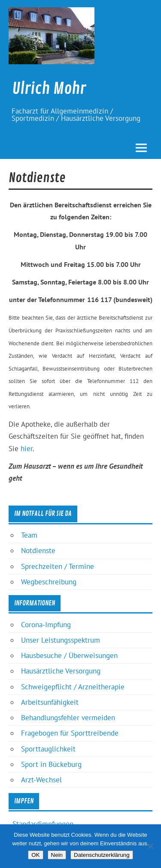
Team (29, 535)
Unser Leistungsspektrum (61, 640)
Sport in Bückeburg (51, 764)
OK (35, 855)
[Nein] (150, 846)
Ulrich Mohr (49, 89)
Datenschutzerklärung (102, 855)
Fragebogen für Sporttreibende (70, 733)
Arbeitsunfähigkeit (50, 702)
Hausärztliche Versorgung (61, 671)
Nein (57, 855)
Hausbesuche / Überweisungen (69, 655)
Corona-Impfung (46, 625)
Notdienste (38, 551)
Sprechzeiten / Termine (58, 566)
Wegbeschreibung (49, 582)
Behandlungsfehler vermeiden (68, 718)
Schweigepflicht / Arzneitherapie (73, 687)
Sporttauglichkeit (48, 749)
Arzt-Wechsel (41, 780)
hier (27, 449)
